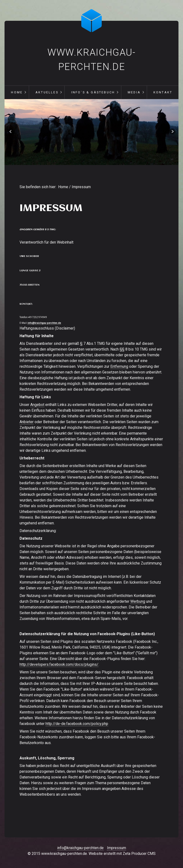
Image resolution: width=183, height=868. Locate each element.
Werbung (138, 601)
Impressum (117, 848)
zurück (11, 132)
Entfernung (119, 366)
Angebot (37, 405)
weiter (172, 132)
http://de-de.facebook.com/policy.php (77, 724)
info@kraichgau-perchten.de (44, 323)
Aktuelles (47, 92)
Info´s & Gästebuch (93, 92)
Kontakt (163, 92)
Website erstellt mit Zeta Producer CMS (122, 854)
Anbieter (27, 422)
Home (17, 92)
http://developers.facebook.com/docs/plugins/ (59, 664)
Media (134, 92)
